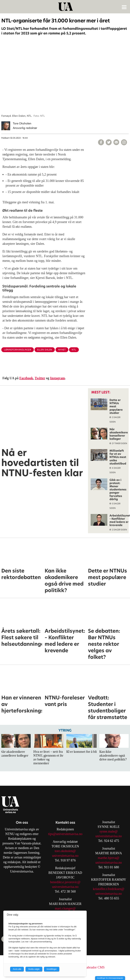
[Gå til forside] (65, 7)
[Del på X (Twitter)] (109, 142)
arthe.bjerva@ (110, 858)
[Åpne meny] (124, 7)
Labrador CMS (95, 967)
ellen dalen (45, 350)
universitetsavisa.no (65, 856)
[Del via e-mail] (116, 142)
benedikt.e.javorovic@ (65, 882)
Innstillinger (52, 969)
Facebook (26, 378)
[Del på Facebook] (101, 142)
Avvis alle (17, 969)
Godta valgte (34, 969)
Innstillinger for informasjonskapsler (110, 978)
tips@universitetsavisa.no (65, 834)
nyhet (62, 350)
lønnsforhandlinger (18, 350)
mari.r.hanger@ (65, 908)
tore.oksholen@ (65, 851)
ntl (74, 350)
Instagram (58, 378)
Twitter (40, 378)
